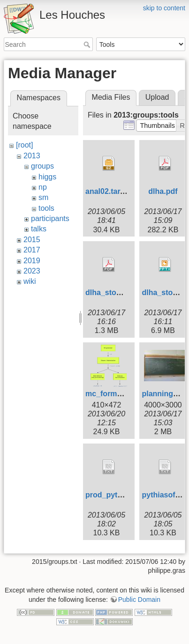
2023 (32, 271)
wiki (30, 281)
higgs (47, 177)
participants (50, 218)
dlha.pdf (163, 191)
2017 (32, 250)
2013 (32, 156)
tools (46, 208)
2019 (32, 261)
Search (88, 44)
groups (42, 166)
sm (43, 197)
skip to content (164, 8)
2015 (32, 240)
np (43, 187)
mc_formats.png (114, 394)
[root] (24, 145)
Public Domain (139, 598)
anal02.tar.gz (108, 191)
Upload (157, 97)
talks (39, 229)
